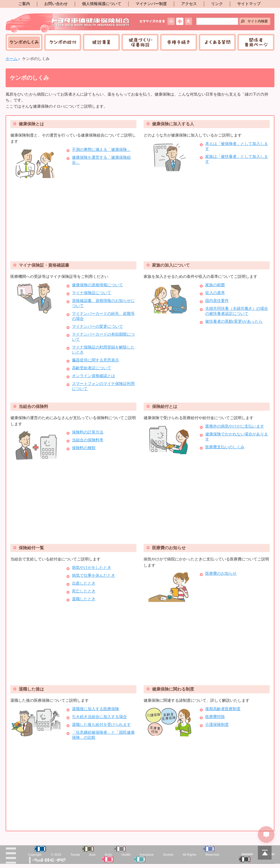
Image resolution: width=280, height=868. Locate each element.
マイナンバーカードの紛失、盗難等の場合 (103, 316)
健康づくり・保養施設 (140, 42)
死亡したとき (84, 591)
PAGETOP (265, 853)
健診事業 (101, 42)
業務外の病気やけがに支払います (235, 426)
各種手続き (179, 42)
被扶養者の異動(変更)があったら (234, 321)
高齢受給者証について (92, 368)
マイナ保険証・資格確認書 (44, 265)
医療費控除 (215, 717)
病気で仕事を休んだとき (94, 575)
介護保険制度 (217, 725)
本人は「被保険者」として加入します (237, 146)
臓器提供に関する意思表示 (95, 360)
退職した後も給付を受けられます (101, 725)
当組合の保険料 (33, 406)
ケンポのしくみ (24, 42)
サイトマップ (249, 4)
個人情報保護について (102, 4)
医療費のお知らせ (169, 548)
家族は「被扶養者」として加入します (237, 159)
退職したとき (84, 599)
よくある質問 (217, 42)
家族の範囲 (215, 285)
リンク (217, 4)
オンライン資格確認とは (94, 376)
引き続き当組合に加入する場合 (99, 717)
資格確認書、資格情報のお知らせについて (103, 303)
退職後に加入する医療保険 (95, 709)
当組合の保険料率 (88, 440)
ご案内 (24, 4)
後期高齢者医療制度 (223, 709)
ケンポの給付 (63, 42)
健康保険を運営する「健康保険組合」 (101, 160)
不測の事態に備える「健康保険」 (101, 150)
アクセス (189, 4)
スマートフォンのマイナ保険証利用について (103, 386)
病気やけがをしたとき (92, 568)
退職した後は (31, 689)
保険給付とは (165, 406)
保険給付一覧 (31, 548)
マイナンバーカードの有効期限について (103, 337)
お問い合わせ (56, 4)
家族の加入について (171, 265)
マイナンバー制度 (151, 4)
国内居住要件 (217, 301)
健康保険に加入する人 (173, 124)
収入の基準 (215, 293)
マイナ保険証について (92, 293)
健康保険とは (31, 124)
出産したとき (84, 583)
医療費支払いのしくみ (225, 447)
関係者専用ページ (256, 42)
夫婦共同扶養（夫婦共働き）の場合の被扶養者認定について (237, 311)
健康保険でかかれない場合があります (237, 437)
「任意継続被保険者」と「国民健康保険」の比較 (103, 735)
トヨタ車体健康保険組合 (68, 23)
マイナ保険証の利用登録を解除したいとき (103, 350)
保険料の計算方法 (88, 432)
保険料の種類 (84, 448)
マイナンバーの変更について (97, 326)
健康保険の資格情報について (97, 285)
